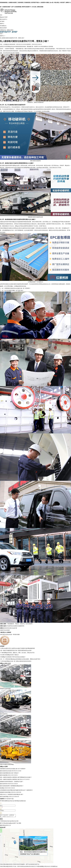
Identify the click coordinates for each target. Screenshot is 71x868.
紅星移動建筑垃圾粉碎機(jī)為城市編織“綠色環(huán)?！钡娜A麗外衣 (16, 790)
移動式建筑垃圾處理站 (47, 51)
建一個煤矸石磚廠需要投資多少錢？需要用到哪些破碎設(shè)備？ (16, 650)
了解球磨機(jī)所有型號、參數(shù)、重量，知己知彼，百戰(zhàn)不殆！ (18, 653)
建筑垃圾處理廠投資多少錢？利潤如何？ (10, 773)
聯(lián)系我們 (3, 28)
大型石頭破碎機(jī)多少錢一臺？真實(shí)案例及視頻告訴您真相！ (16, 661)
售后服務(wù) (3, 26)
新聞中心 (2, 24)
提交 (1, 819)
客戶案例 (2, 21)
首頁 (1, 15)
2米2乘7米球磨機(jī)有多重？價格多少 (10, 655)
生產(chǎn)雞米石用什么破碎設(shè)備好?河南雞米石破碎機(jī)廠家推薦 (18, 648)
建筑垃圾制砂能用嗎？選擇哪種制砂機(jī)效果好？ (12, 786)
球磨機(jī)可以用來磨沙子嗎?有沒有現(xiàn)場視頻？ (13, 657)
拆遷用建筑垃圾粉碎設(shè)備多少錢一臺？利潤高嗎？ (13, 769)
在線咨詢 (33, 284)
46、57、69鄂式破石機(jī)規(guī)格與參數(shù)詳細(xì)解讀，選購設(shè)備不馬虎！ (21, 659)
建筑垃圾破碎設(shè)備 (5, 739)
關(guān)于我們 (4, 17)
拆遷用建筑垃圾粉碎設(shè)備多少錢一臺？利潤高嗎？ (17, 288)
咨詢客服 (51, 47)
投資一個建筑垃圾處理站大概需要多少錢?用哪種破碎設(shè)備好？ (16, 777)
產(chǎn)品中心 (4, 19)
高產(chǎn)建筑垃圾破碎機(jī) (7, 764)
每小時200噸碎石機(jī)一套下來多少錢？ (14, 290)
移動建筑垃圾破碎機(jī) (5, 689)
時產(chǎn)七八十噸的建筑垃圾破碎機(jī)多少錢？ (12, 794)
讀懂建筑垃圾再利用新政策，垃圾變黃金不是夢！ (12, 782)
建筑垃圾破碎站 (4, 714)
